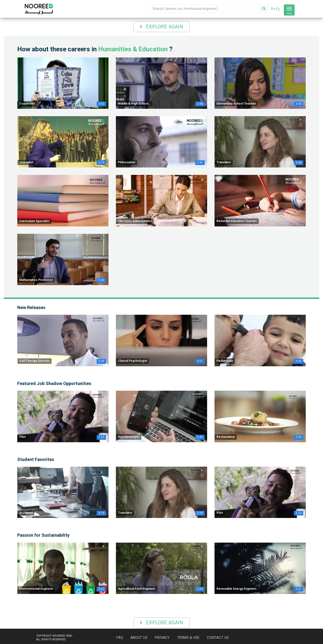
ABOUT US (139, 638)
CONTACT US (218, 638)
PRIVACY (162, 638)
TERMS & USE (188, 638)
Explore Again (161, 27)
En (273, 9)
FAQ (120, 638)
